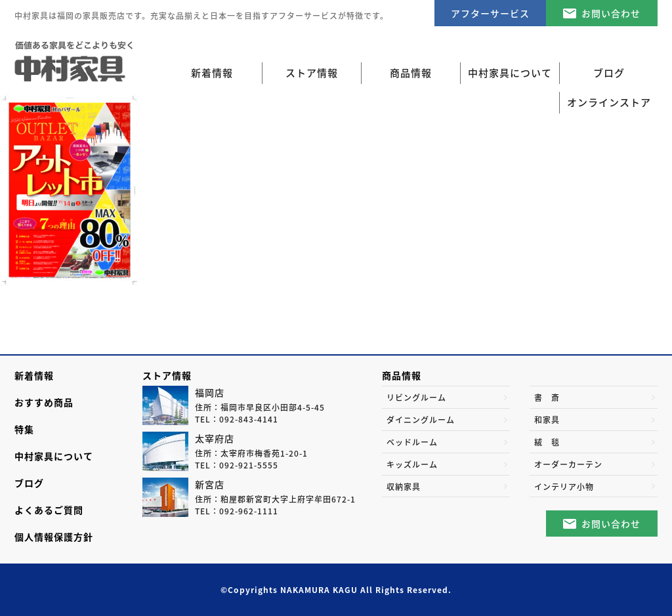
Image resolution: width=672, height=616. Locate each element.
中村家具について (54, 456)
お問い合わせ (611, 13)
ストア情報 (167, 375)
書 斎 (547, 398)
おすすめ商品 (44, 402)
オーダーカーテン (568, 464)
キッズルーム (412, 464)
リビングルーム (416, 398)
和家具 (547, 420)
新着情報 (212, 73)
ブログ (29, 483)
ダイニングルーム (421, 420)
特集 (24, 429)
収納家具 (404, 487)
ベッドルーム (412, 442)
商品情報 (402, 375)
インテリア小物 (564, 487)
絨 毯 (547, 442)
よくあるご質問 (49, 510)
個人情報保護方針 (54, 537)
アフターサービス (490, 13)
